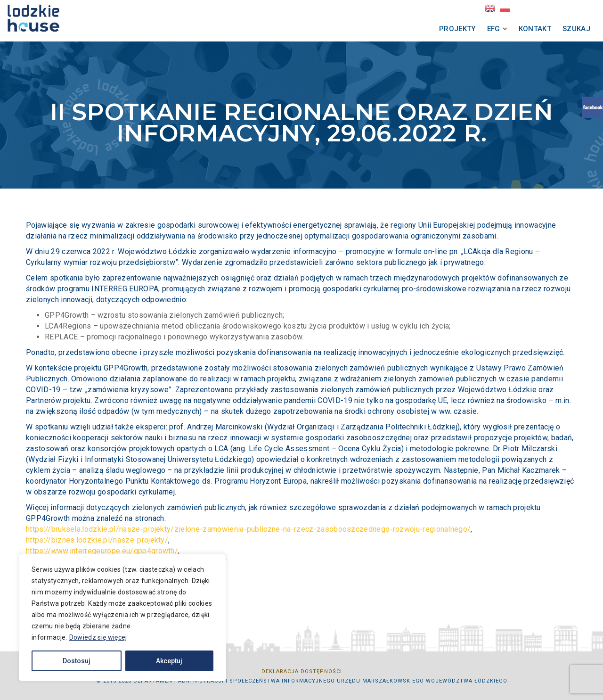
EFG (468, 29)
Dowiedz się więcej (98, 637)
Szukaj (550, 29)
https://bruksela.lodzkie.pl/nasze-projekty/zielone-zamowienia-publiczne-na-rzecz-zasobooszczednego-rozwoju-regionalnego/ (248, 529)
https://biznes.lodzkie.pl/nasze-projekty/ (97, 540)
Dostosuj (77, 661)
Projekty (432, 29)
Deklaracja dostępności (302, 671)
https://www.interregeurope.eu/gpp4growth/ (102, 551)
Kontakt (509, 29)
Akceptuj (169, 661)
